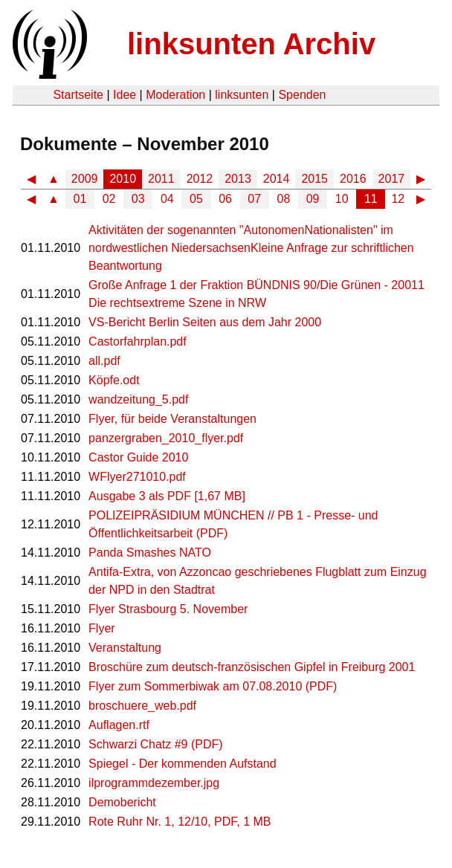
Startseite (78, 95)
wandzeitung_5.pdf (138, 399)
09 (313, 199)
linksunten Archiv (251, 44)
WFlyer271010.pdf (137, 477)
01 (80, 199)
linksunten (242, 95)
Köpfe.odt (114, 380)
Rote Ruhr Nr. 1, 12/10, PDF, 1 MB (180, 822)
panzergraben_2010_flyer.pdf (166, 438)
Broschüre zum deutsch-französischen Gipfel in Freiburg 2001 (252, 667)
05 (196, 199)
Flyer (102, 628)
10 (342, 199)
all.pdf (104, 361)
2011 (161, 179)
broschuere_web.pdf (142, 706)
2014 (277, 179)
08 (284, 199)
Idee (125, 95)
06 (225, 199)
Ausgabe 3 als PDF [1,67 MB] (167, 496)
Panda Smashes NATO (150, 553)
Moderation (175, 95)
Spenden (302, 95)
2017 (392, 179)
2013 (238, 179)
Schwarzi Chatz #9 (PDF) (156, 744)
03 (138, 199)
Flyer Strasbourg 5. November (168, 609)
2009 (85, 179)
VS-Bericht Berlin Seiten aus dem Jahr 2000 (205, 322)
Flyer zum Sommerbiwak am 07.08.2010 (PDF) (213, 686)
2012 (200, 179)
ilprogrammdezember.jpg (154, 783)
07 (254, 199)
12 (398, 199)
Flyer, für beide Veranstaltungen (172, 419)
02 (109, 199)
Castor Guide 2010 (138, 457)
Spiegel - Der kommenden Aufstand (183, 764)
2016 (353, 179)
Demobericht (122, 802)
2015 (314, 179)
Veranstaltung (125, 648)
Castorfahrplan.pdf (138, 341)
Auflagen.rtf (119, 725)
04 (167, 199)
